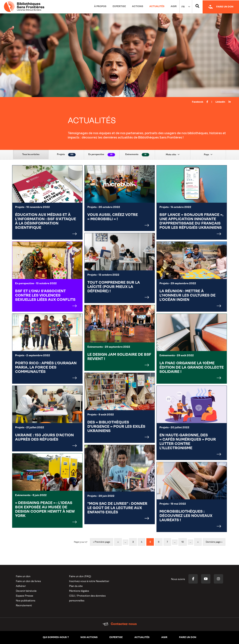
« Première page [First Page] (102, 542)
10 (183, 542)
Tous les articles (31, 155)
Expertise (119, 6)
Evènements (137, 155)
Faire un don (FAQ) (80, 577)
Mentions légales (79, 591)
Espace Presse (25, 596)
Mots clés (173, 155)
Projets (66, 155)
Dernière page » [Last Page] (214, 542)
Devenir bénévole (26, 591)
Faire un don (23, 577)
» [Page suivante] (198, 542)
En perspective (102, 155)
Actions (138, 6)
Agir (174, 6)
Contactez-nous (120, 624)
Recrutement (24, 606)
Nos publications (26, 601)
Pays (208, 155)
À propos (100, 6)
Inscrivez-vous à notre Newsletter (89, 581)
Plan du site (76, 586)
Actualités (157, 6)
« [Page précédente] (118, 542)
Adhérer (21, 586)
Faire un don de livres (28, 581)
